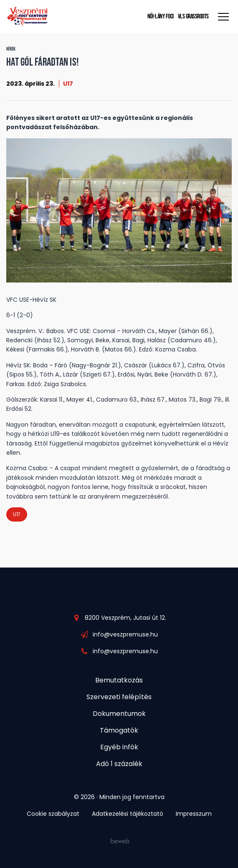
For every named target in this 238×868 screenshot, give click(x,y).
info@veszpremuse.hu (125, 634)
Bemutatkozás (119, 680)
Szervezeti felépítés (119, 697)
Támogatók (119, 730)
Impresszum (194, 814)
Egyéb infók (119, 747)
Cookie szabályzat (53, 814)
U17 (68, 84)
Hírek (11, 49)
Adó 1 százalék (119, 764)
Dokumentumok (119, 714)
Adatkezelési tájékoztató (128, 814)
